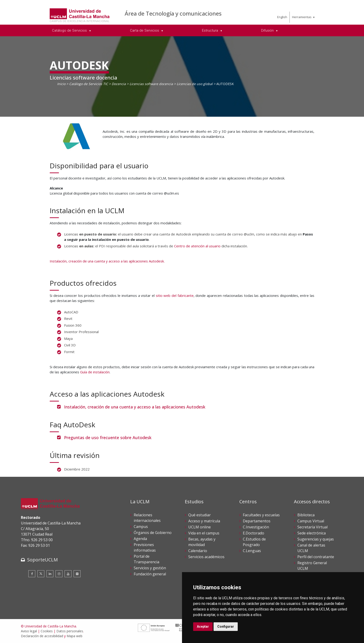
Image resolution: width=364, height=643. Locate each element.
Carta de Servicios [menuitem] (145, 30)
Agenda (140, 539)
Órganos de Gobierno (153, 533)
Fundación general (150, 574)
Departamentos (257, 521)
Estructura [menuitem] (210, 30)
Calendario (198, 551)
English (282, 17)
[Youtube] (68, 574)
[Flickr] (77, 574)
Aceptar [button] (203, 626)
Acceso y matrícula (204, 521)
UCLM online (200, 527)
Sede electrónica (312, 533)
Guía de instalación (95, 372)
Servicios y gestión (150, 568)
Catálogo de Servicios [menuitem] (70, 30)
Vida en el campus (204, 533)
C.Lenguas (252, 551)
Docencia (119, 84)
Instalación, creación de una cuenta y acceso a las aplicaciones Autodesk (135, 407)
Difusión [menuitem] (268, 30)
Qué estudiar (200, 515)
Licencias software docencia (151, 84)
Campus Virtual (311, 521)
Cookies (47, 631)
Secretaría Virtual (312, 527)
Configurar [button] (226, 626)
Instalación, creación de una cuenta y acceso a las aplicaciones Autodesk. (107, 261)
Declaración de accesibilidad (42, 636)
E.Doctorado (253, 533)
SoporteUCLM (42, 560)
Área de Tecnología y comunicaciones (173, 13)
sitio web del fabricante (175, 295)
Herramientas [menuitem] (302, 17)
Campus (141, 527)
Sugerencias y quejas (316, 539)
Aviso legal (29, 631)
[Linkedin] (50, 574)
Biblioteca (306, 515)
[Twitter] (41, 574)
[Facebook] (32, 574)
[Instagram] (59, 574)
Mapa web (75, 636)
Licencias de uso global (195, 84)
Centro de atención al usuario (197, 246)
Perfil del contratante (316, 557)
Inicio (61, 84)
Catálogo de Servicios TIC (89, 84)
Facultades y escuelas (261, 515)
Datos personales (70, 631)
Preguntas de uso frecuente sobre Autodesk (108, 438)
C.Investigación (256, 527)
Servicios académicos (206, 557)
